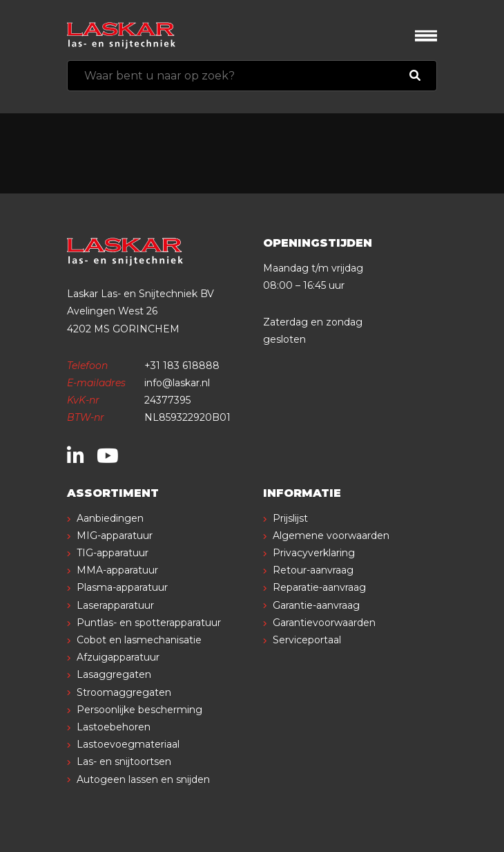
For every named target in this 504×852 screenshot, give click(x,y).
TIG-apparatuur (113, 553)
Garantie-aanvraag (316, 605)
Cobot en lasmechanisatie (139, 640)
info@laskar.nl (177, 383)
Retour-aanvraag (313, 570)
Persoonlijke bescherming (139, 710)
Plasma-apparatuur (122, 587)
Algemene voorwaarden (331, 536)
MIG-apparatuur (115, 536)
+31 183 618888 (182, 366)
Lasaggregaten (114, 674)
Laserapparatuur (115, 605)
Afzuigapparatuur (118, 657)
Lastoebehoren (114, 727)
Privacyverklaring (314, 553)
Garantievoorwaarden (324, 623)
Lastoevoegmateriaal (128, 744)
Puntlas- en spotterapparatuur (149, 623)
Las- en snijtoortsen (124, 761)
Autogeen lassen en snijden (143, 779)
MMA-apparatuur (117, 570)
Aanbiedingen (110, 518)
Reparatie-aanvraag (319, 587)
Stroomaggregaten (124, 692)
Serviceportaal (307, 640)
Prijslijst (290, 518)
